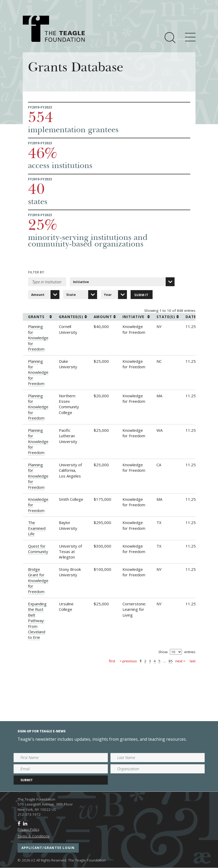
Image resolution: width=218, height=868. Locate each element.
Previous (130, 661)
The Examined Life (37, 528)
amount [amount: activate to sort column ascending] (103, 317)
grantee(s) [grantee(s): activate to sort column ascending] (71, 317)
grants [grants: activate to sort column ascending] (36, 317)
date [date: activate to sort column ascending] (191, 317)
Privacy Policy (28, 829)
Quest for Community (38, 549)
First (112, 661)
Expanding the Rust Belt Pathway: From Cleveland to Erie (37, 621)
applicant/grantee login (48, 848)
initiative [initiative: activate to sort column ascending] (133, 317)
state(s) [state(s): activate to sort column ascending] (166, 317)
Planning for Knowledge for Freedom (38, 338)
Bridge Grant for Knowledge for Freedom (38, 580)
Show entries (177, 652)
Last (193, 661)
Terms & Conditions (33, 836)
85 (171, 661)
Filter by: (37, 272)
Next (179, 661)
